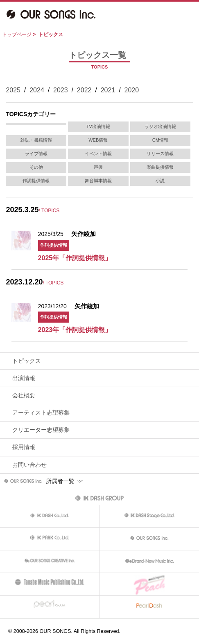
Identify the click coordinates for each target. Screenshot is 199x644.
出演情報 (24, 378)
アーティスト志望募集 (41, 413)
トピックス (27, 361)
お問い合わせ (29, 465)
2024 (37, 90)
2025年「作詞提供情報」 (75, 258)
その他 (36, 167)
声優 (98, 167)
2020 (132, 90)
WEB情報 (98, 140)
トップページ (17, 34)
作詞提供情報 (36, 181)
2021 (108, 90)
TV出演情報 (98, 126)
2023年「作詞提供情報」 (75, 330)
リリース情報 (160, 154)
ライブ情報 (36, 154)
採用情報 (24, 447)
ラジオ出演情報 (160, 126)
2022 (84, 90)
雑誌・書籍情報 (36, 140)
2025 (13, 90)
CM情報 (160, 140)
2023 (61, 90)
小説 (160, 181)
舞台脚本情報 (98, 181)
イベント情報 (98, 154)
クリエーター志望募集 (41, 430)
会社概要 (24, 395)
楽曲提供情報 (160, 167)
